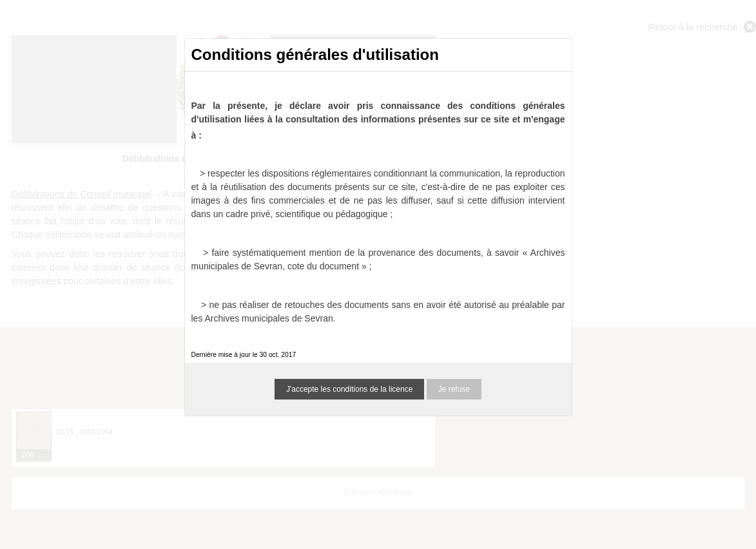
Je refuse (454, 389)
